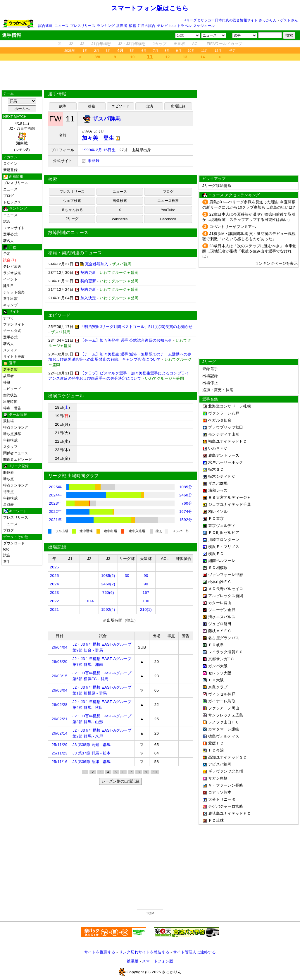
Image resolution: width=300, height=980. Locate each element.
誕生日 (9, 286)
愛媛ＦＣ (216, 743)
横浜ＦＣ (216, 554)
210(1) (146, 610)
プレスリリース (83, 26)
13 (185, 57)
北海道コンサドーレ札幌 (230, 406)
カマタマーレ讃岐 (224, 729)
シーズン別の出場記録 (120, 781)
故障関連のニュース (68, 233)
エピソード (12, 389)
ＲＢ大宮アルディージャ (230, 497)
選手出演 (10, 299)
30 (127, 576)
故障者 (122, 26)
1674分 (186, 512)
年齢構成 (10, 440)
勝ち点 (9, 479)
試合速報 (45, 26)
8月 (167, 51)
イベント (10, 279)
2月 (97, 51)
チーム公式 (12, 331)
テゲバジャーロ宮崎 (226, 806)
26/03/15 (60, 676)
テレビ (162, 26)
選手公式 (10, 234)
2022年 (55, 512)
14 (203, 57)
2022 (55, 601)
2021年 (55, 520)
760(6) (108, 593)
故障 (63, 106)
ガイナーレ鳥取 (222, 701)
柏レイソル (218, 512)
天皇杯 (179, 44)
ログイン (10, 164)
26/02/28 (60, 705)
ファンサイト (14, 228)
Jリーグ (72, 219)
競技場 (9, 421)
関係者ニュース (16, 453)
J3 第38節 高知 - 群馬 (92, 745)
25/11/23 (60, 753)
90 (146, 576)
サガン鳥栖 (218, 778)
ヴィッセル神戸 (222, 694)
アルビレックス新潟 (226, 596)
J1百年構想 (101, 44)
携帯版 (133, 961)
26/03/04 (60, 690)
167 (146, 593)
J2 (71, 44)
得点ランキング (16, 427)
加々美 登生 (101, 138)
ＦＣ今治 (216, 750)
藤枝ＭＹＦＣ (220, 631)
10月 (191, 51)
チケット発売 (14, 292)
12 (168, 57)
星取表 (9, 505)
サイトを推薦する (100, 952)
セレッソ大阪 (220, 673)
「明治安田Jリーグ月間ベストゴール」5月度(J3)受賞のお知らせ (137, 327)
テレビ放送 (12, 267)
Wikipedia (120, 219)
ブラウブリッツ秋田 (226, 427)
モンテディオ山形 (224, 434)
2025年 (55, 487)
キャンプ (10, 305)
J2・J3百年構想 (132, 44)
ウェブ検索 (72, 201)
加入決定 (88, 298)
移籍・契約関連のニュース (75, 253)
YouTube (168, 210)
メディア (10, 350)
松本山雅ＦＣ (220, 582)
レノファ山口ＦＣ (224, 722)
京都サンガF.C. (221, 659)
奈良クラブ (218, 687)
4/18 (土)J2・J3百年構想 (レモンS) (22, 137)
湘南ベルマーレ (222, 561)
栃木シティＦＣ (222, 476)
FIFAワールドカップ (224, 44)
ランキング (106, 26)
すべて (9, 318)
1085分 (186, 487)
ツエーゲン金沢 (222, 610)
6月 (144, 51)
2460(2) (108, 584)
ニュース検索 (168, 201)
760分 (187, 503)
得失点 (9, 492)
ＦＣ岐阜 (216, 645)
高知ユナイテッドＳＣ (228, 757)
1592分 (186, 520)
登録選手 (210, 369)
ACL (196, 44)
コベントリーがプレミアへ (233, 227)
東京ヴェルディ (222, 526)
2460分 (186, 495)
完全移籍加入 (97, 264)
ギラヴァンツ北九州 (226, 771)
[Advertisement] (150, 75)
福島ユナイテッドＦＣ (228, 441)
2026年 (70, 51)
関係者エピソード (18, 460)
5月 (132, 51)
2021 (55, 610)
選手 (7, 562)
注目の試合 (147, 26)
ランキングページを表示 (276, 263)
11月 (205, 51)
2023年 (55, 503)
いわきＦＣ (218, 448)
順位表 (9, 472)
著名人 (9, 241)
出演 (149, 106)
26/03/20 (60, 662)
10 (133, 57)
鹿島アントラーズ (224, 455)
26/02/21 (60, 719)
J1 (60, 44)
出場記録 (178, 106)
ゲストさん (289, 20)
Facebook (168, 219)
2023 (55, 593)
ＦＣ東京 (216, 519)
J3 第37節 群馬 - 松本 (92, 753)
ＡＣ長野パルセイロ (226, 589)
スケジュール (204, 26)
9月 (179, 51)
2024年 (55, 495)
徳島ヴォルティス (224, 736)
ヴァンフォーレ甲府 (226, 575)
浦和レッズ (218, 490)
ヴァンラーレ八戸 (224, 413)
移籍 (132, 26)
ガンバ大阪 (218, 666)
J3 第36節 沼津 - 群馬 (92, 762)
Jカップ (160, 44)
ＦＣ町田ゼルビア (224, 533)
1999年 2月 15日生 (99, 150)
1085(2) (108, 576)
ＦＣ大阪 (216, 680)
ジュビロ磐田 (220, 624)
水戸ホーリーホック (226, 462)
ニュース (62, 26)
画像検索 (120, 201)
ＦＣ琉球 (216, 820)
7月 (156, 51)
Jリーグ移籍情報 (217, 186)
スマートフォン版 (158, 961)
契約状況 (10, 395)
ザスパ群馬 (218, 483)
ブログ (9, 196)
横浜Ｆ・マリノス (224, 547)
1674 (89, 601)
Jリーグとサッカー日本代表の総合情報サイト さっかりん (231, 20)
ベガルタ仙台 (220, 420)
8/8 (98, 57)
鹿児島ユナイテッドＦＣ (230, 813)
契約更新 (88, 272)
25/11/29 (60, 745)
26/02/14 (60, 733)
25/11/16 (60, 762)
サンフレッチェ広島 (226, 715)
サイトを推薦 (14, 357)
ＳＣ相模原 (218, 568)
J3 (82, 44)
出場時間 (10, 402)
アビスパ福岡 (220, 764)
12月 (218, 51)
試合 (7, 221)
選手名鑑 (10, 369)
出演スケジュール (66, 396)
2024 (55, 584)
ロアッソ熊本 (220, 792)
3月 (108, 51)
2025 (55, 576)
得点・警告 (12, 408)
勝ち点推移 (12, 434)
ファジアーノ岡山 (224, 708)
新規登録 (10, 170)
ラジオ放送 (12, 273)
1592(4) (108, 610)
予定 (232, 51)
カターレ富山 (220, 603)
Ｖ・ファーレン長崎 (226, 785)
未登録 (91, 161)
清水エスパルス (222, 617)
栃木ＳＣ (216, 469)
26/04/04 (60, 647)
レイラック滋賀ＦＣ (226, 652)
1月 (85, 51)
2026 (55, 567)
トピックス (12, 202)
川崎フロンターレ (224, 540)
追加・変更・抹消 (218, 390)
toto (173, 26)
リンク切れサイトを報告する (144, 952)
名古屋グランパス (224, 638)
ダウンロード (14, 543)
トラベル (184, 26)
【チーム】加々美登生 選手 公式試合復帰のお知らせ (126, 340)
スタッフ (10, 447)
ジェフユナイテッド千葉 (230, 504)
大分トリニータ (222, 799)
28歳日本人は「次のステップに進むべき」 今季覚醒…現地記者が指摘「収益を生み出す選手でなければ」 (249, 251)
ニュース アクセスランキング (234, 195)
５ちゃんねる (72, 210)
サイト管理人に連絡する (194, 952)
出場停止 (210, 383)
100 (146, 601)
